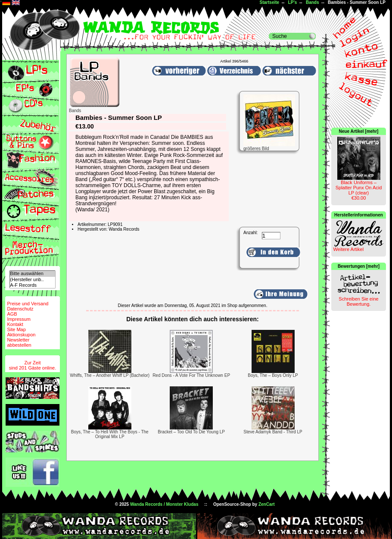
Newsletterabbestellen (19, 342)
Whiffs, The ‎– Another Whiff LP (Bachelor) (110, 375)
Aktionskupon (21, 335)
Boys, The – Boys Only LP (273, 375)
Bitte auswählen (32, 274)
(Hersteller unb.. (32, 280)
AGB (12, 314)
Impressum (19, 319)
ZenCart (267, 504)
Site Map (16, 329)
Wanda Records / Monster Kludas (164, 504)
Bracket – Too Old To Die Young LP (191, 432)
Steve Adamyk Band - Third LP (273, 432)
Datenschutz (20, 309)
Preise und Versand (28, 304)
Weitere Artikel (348, 249)
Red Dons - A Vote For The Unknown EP (191, 375)
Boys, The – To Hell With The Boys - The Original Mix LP (110, 434)
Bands (313, 2)
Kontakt (15, 324)
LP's (293, 2)
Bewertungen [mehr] (359, 266)
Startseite (270, 2)
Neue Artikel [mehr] (359, 131)
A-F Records (32, 285)
